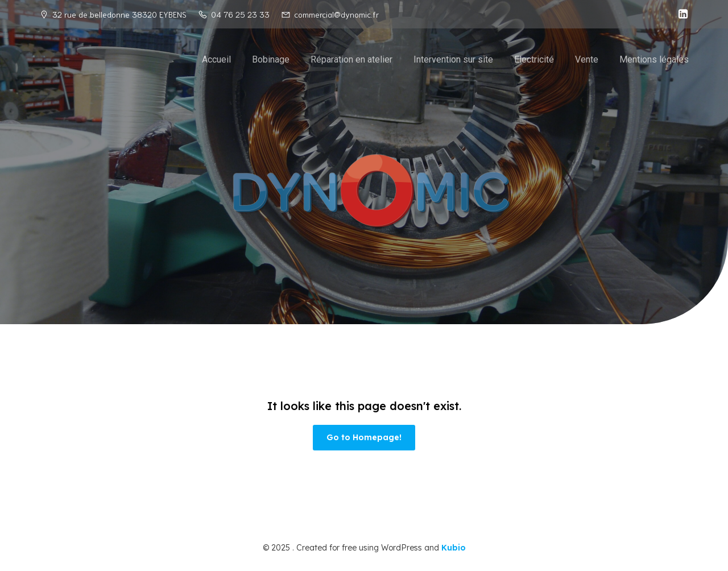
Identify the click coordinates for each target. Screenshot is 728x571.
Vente (587, 59)
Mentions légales (654, 59)
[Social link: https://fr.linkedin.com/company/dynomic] (680, 14)
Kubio (454, 548)
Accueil (216, 59)
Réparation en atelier (351, 59)
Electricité (534, 59)
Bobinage (271, 59)
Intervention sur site (453, 59)
